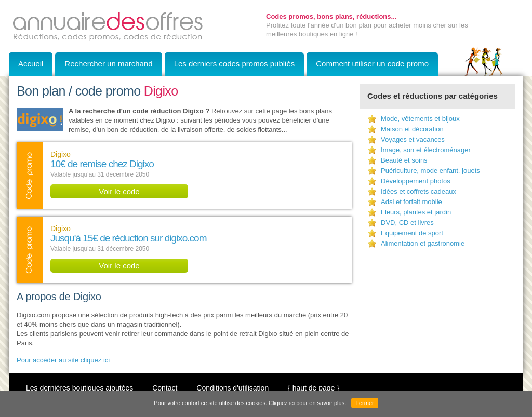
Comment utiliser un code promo (372, 64)
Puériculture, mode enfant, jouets (430, 171)
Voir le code (119, 191)
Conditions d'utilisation (232, 388)
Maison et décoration (412, 129)
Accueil (31, 64)
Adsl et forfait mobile (411, 202)
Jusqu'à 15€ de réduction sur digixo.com (129, 238)
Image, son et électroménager (426, 150)
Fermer (364, 403)
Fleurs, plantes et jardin (416, 212)
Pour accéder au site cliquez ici (63, 360)
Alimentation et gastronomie (423, 243)
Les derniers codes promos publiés (235, 64)
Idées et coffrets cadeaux (418, 191)
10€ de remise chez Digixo (102, 164)
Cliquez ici (282, 403)
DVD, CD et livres (407, 223)
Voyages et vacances (413, 139)
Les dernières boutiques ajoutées (79, 388)
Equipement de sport (412, 233)
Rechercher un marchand (108, 64)
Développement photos (416, 181)
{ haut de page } (314, 388)
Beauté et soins (404, 160)
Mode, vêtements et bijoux (420, 119)
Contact (165, 388)
